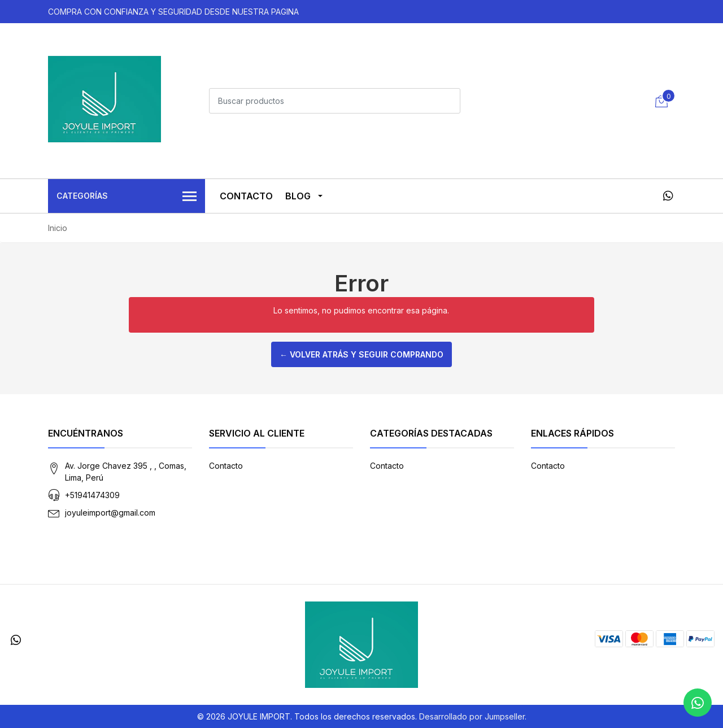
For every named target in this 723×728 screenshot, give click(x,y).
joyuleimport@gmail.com (110, 513)
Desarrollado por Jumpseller (472, 716)
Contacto (246, 196)
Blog (298, 196)
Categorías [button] (127, 197)
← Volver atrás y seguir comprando (361, 354)
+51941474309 (92, 495)
